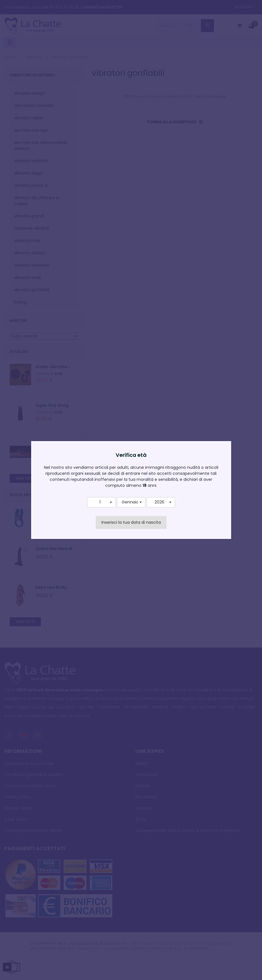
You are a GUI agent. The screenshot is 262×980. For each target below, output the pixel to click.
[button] (101, 502)
